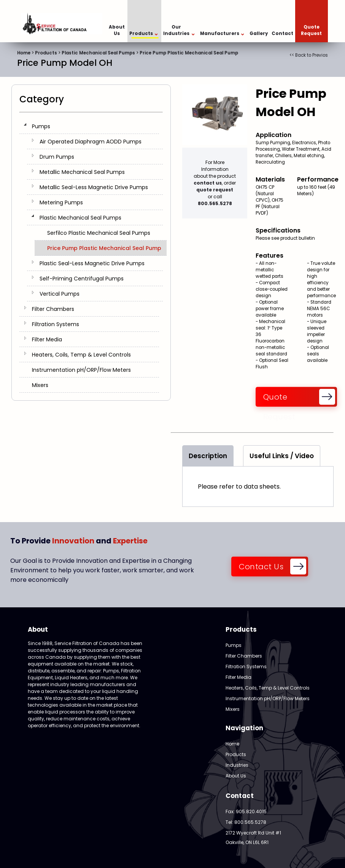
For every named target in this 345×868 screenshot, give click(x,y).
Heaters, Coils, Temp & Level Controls (81, 355)
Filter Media (47, 339)
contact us (208, 183)
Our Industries (179, 30)
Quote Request (311, 30)
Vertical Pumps (60, 294)
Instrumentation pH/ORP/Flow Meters (81, 370)
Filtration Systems (56, 324)
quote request (215, 190)
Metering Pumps (61, 202)
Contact (282, 33)
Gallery (259, 33)
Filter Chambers (53, 309)
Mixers (40, 385)
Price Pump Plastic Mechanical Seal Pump (189, 53)
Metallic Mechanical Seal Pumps (82, 172)
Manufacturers (222, 34)
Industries (237, 765)
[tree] (91, 256)
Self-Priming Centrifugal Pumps (82, 279)
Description (208, 456)
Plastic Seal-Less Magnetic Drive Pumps (92, 263)
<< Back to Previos (309, 55)
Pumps (41, 126)
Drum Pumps (57, 157)
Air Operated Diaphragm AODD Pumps (91, 142)
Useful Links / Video (282, 456)
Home (24, 53)
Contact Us (261, 567)
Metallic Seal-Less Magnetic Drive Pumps (94, 187)
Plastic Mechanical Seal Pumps (98, 53)
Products (143, 34)
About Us (117, 30)
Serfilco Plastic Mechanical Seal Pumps (99, 233)
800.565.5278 (215, 203)
